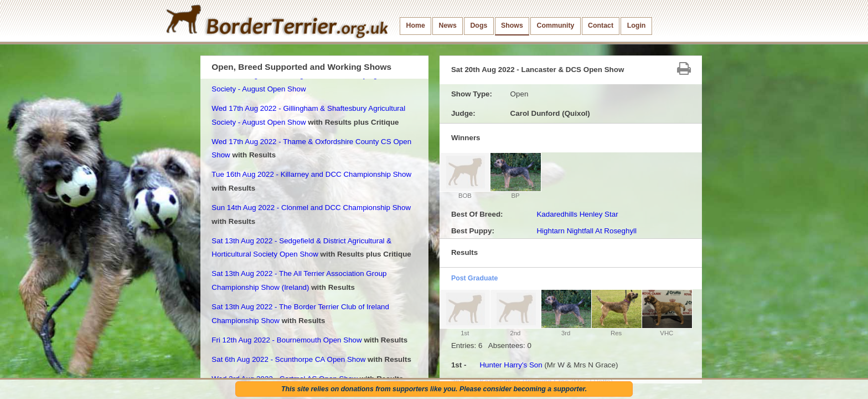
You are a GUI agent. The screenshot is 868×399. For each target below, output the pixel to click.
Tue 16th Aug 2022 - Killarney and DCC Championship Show (311, 174)
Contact (601, 25)
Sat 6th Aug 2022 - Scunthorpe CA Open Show (288, 359)
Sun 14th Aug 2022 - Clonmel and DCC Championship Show (311, 208)
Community (555, 25)
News (447, 25)
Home (416, 25)
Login (637, 25)
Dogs (479, 25)
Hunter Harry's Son (511, 365)
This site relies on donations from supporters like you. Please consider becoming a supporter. (434, 389)
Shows (512, 25)
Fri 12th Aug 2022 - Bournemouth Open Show (286, 340)
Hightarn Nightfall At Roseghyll (587, 231)
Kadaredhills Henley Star (577, 214)
